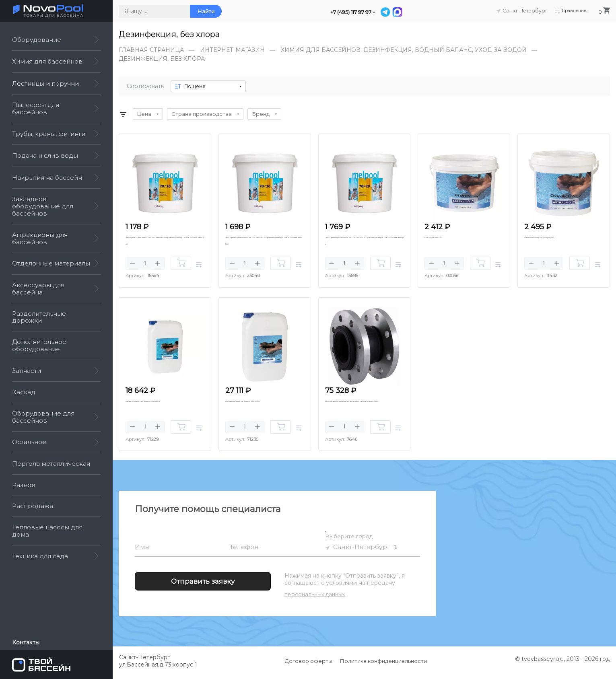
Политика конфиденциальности (383, 665)
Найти (206, 11)
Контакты (26, 643)
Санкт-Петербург (362, 551)
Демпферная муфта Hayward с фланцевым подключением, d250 (364, 410)
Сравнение (569, 11)
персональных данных (315, 598)
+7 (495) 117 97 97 (351, 12)
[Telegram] (386, 12)
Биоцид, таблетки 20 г (453, 238)
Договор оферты (309, 665)
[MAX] (398, 12)
